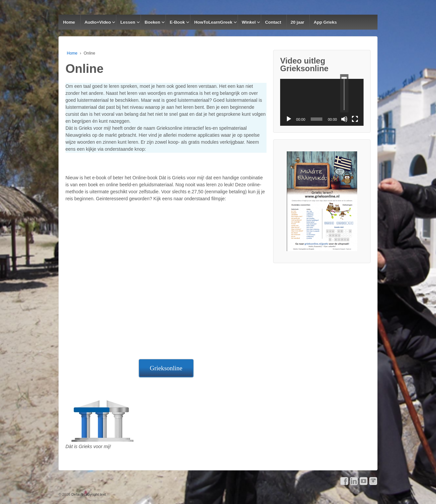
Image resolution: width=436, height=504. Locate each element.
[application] (322, 102)
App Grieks (325, 22)
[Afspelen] (289, 119)
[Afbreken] (344, 119)
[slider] (344, 93)
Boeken (152, 22)
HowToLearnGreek (214, 22)
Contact (273, 22)
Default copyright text (88, 494)
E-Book (177, 22)
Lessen (128, 22)
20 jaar (297, 22)
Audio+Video (98, 22)
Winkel (249, 22)
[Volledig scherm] (355, 119)
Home (69, 22)
